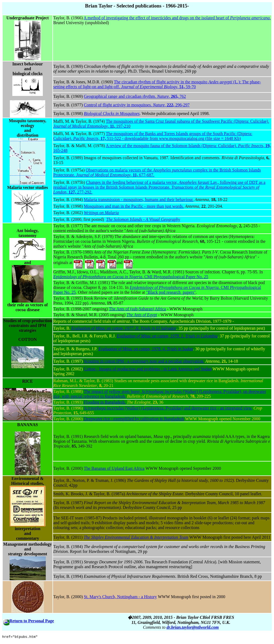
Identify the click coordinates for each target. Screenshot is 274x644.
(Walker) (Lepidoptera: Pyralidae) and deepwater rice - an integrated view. (168, 408)
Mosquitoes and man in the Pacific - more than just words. (134, 206)
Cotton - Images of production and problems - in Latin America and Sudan (148, 369)
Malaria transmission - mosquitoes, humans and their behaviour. (139, 200)
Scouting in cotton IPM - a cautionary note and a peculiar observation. (144, 361)
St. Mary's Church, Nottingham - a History (120, 597)
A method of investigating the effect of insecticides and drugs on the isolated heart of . (177, 18)
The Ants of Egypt (142, 315)
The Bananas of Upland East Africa (114, 468)
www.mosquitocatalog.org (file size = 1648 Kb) (200, 138)
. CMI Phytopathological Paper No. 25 (131, 277)
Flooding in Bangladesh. (105, 402)
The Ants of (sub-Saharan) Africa (137, 309)
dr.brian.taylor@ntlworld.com (193, 627)
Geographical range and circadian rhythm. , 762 (135, 96)
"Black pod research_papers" (171, 292)
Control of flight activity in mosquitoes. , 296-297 (137, 105)
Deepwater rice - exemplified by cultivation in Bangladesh (134, 419)
